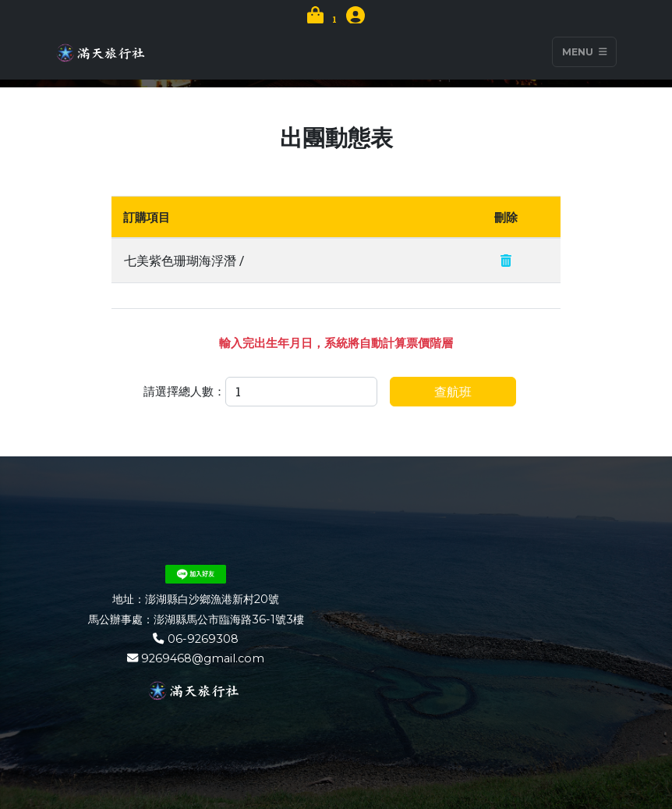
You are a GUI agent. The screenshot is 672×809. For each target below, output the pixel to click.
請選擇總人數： (184, 391)
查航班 (453, 391)
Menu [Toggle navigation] (585, 52)
